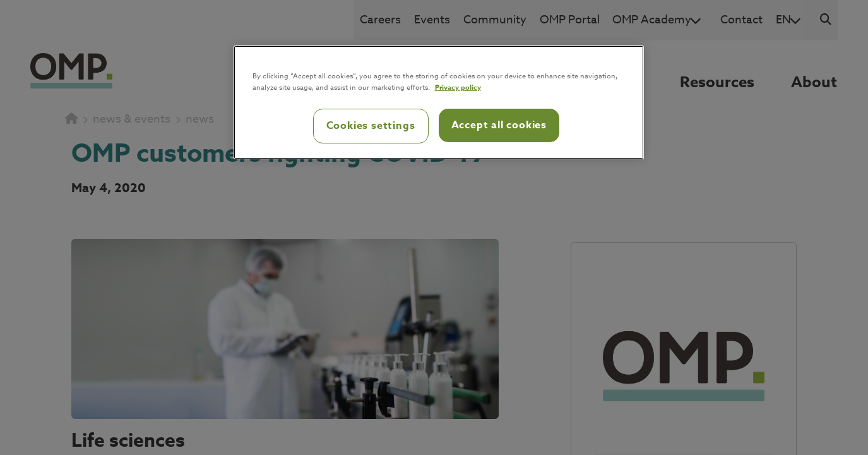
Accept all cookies (499, 125)
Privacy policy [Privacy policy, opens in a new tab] (458, 87)
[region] (439, 102)
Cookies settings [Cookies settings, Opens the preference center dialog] (371, 126)
